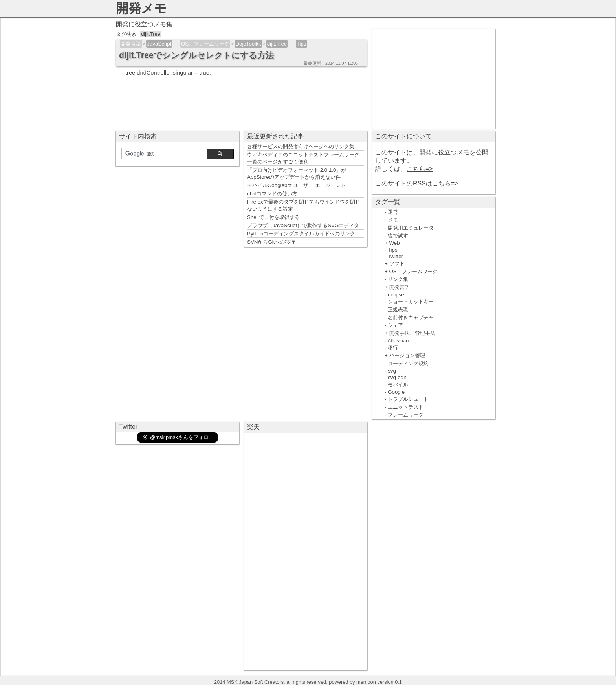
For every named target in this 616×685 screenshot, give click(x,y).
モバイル (398, 385)
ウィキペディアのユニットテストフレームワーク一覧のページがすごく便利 (303, 158)
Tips (302, 44)
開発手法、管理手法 (412, 333)
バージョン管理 (407, 355)
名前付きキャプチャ (411, 317)
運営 (393, 212)
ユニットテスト (406, 407)
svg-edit (397, 377)
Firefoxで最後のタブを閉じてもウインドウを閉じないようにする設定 (304, 205)
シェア (395, 325)
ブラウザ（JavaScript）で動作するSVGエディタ (303, 225)
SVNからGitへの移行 (271, 242)
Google (396, 392)
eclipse (396, 295)
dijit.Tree (277, 44)
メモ (393, 220)
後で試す (398, 236)
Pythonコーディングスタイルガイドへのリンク (301, 234)
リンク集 (398, 279)
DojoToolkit (248, 44)
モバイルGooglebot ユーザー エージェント (296, 185)
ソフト (397, 264)
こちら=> (420, 169)
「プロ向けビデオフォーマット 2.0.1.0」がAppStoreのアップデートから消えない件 (297, 174)
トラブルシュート (408, 399)
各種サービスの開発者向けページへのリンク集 (301, 146)
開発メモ (141, 8)
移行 (393, 348)
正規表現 (398, 309)
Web (395, 243)
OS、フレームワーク (205, 44)
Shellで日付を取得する (273, 217)
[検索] (160, 154)
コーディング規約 (408, 363)
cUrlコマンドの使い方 (272, 194)
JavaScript (159, 44)
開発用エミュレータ (411, 228)
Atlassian (398, 341)
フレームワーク (406, 415)
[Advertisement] (434, 78)
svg (392, 371)
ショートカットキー (411, 302)
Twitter (395, 256)
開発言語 (131, 44)
